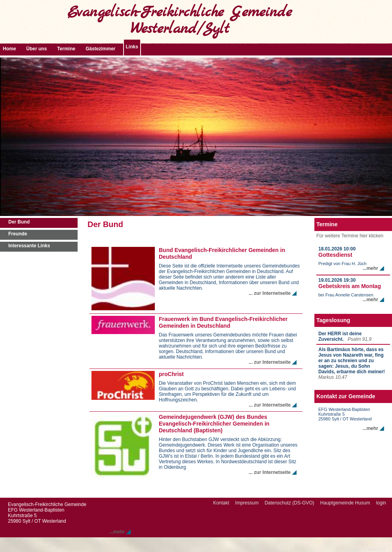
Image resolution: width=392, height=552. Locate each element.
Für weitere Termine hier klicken (350, 236)
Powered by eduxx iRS (366, 549)
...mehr (370, 268)
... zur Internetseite (270, 293)
